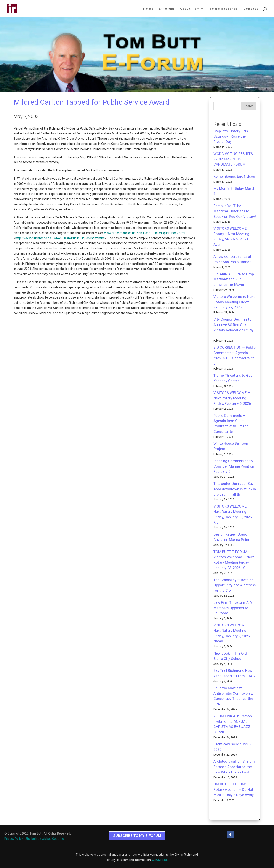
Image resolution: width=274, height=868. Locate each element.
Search (249, 106)
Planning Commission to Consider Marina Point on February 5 (234, 466)
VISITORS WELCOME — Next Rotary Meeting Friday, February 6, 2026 (232, 398)
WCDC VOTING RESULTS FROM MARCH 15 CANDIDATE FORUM (233, 159)
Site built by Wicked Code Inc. (45, 839)
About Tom (190, 9)
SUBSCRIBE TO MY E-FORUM (137, 836)
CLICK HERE (160, 860)
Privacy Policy (14, 839)
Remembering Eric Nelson (234, 176)
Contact (251, 9)
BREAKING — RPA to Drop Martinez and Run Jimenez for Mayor (234, 279)
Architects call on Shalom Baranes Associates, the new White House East (234, 767)
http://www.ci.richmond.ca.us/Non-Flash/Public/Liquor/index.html (60, 238)
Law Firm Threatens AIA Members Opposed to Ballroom (233, 608)
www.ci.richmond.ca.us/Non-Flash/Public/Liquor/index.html (145, 233)
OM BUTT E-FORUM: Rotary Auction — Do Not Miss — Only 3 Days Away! (234, 789)
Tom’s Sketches (224, 9)
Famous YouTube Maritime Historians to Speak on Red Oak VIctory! (235, 211)
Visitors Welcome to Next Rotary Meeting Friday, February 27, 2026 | (234, 302)
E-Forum (167, 9)
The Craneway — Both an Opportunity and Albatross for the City (235, 585)
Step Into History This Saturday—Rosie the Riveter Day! (231, 136)
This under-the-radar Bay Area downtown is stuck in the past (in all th (235, 489)
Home (148, 9)
